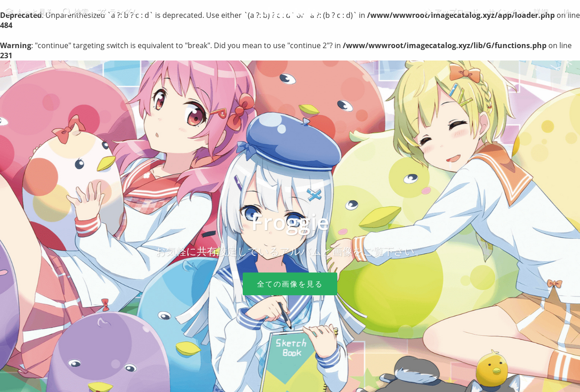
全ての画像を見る (290, 284)
